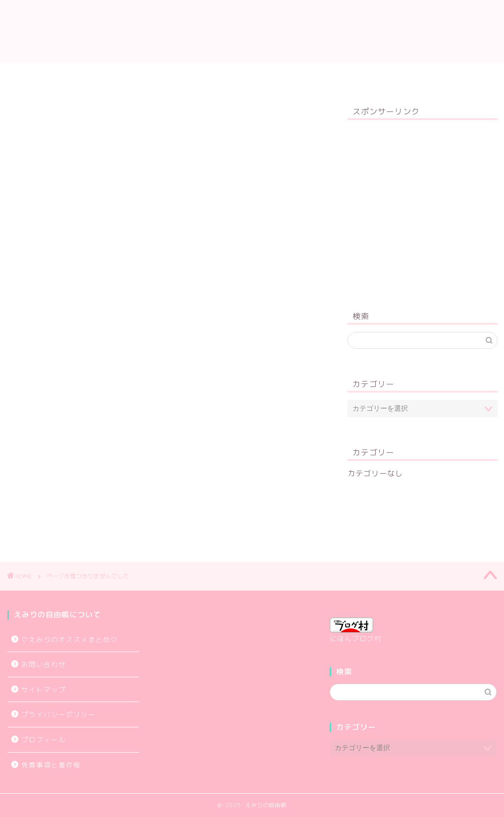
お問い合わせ (392, 75)
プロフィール (154, 75)
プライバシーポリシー (307, 75)
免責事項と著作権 (51, 765)
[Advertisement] (423, 209)
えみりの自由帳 (252, 31)
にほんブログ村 (356, 630)
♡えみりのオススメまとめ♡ (70, 639)
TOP (99, 75)
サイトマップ (223, 75)
